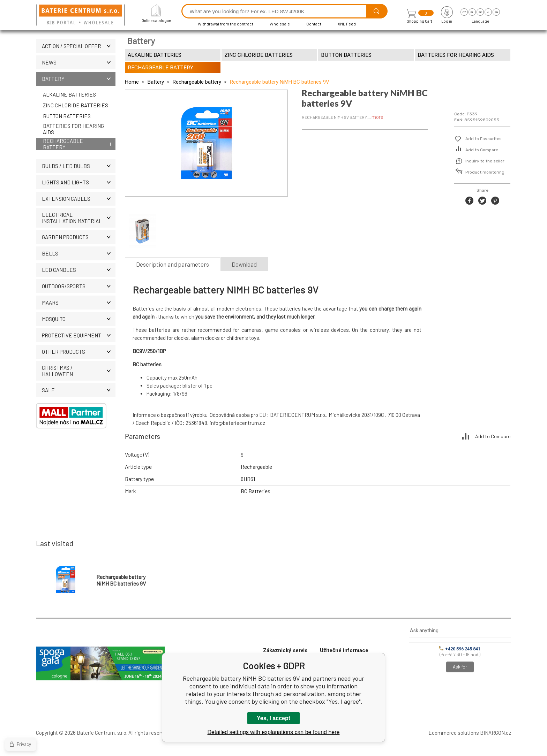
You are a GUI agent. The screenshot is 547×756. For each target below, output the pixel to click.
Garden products (79, 237)
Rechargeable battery (63, 144)
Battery (79, 79)
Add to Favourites (484, 139)
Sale (79, 390)
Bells (79, 253)
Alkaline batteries (69, 94)
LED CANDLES (79, 270)
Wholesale (280, 24)
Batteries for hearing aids (73, 129)
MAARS (79, 303)
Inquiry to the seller (485, 161)
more (377, 117)
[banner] (82, 16)
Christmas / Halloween (79, 371)
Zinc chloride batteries (76, 105)
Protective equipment (79, 335)
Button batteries (67, 116)
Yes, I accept (273, 718)
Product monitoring (485, 172)
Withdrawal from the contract (226, 24)
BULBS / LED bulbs (79, 166)
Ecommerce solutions (454, 733)
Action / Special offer (79, 46)
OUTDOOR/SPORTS (79, 286)
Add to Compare (482, 150)
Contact (314, 24)
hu (488, 12)
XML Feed (347, 24)
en (496, 12)
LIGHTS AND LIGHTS (79, 182)
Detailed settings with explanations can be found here (274, 732)
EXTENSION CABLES (79, 199)
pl (472, 12)
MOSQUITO (79, 319)
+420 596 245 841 (460, 649)
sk (480, 12)
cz (464, 12)
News (79, 62)
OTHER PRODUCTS (79, 352)
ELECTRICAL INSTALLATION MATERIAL (79, 218)
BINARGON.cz (496, 733)
